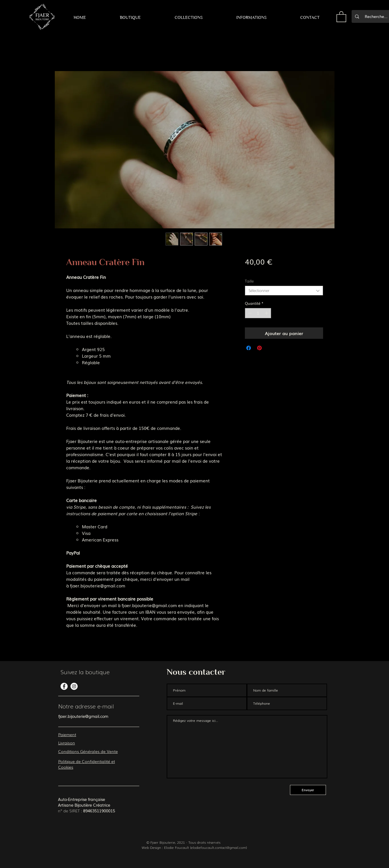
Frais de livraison (261, 271)
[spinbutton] (258, 313)
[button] (130, 17)
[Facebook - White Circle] (64, 686)
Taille (249, 281)
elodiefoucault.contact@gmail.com (218, 847)
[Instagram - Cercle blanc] (74, 686)
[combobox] (284, 291)
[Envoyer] (308, 790)
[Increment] (267, 313)
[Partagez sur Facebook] (249, 348)
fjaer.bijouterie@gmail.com (83, 716)
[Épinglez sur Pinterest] (259, 348)
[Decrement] (249, 313)
